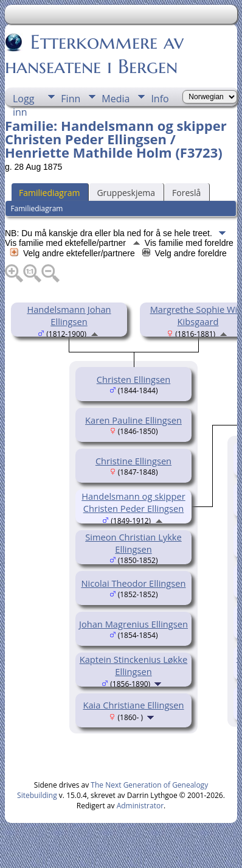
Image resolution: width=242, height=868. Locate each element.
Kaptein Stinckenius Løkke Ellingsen (134, 665)
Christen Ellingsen (134, 379)
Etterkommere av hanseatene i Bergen (94, 54)
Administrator (140, 806)
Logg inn (23, 99)
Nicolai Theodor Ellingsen (133, 583)
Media (116, 99)
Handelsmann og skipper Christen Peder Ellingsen (133, 502)
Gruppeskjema (126, 193)
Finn (71, 99)
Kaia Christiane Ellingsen (133, 705)
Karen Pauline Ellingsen (133, 420)
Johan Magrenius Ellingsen (133, 624)
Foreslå (186, 193)
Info (160, 99)
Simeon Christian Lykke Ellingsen (133, 543)
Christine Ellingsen (133, 461)
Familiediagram (49, 193)
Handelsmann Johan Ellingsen (69, 315)
